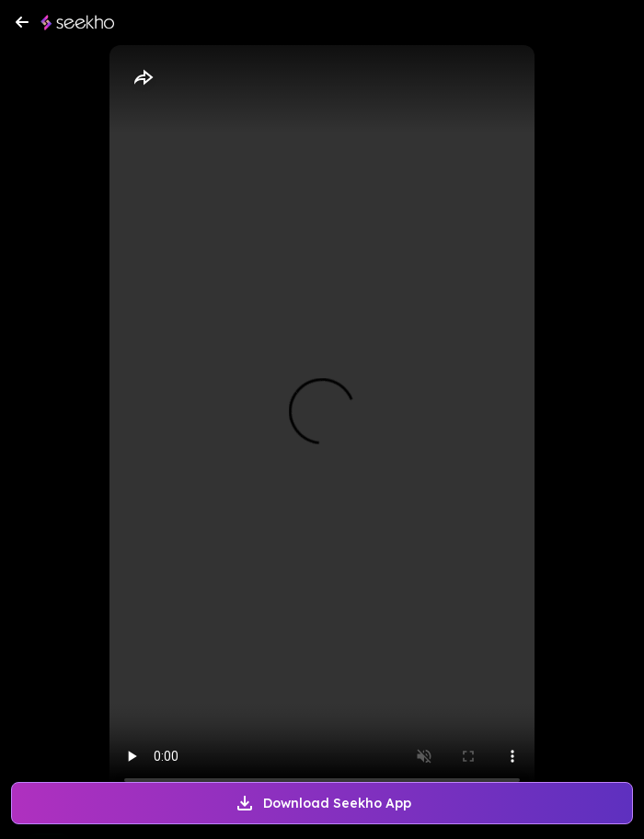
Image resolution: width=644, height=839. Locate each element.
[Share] (143, 78)
